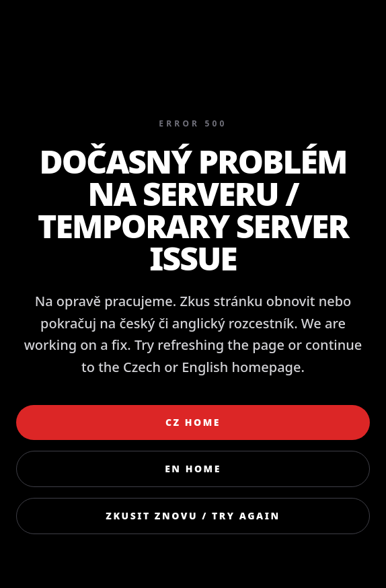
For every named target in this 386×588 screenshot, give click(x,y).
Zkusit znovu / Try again (193, 516)
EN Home (193, 469)
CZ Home (193, 422)
